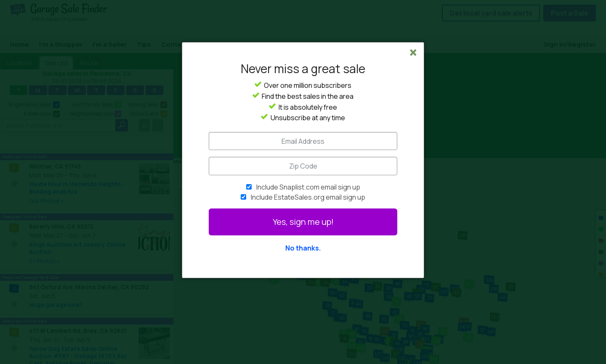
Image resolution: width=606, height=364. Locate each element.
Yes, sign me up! (303, 222)
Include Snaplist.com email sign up (308, 187)
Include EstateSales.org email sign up (308, 197)
